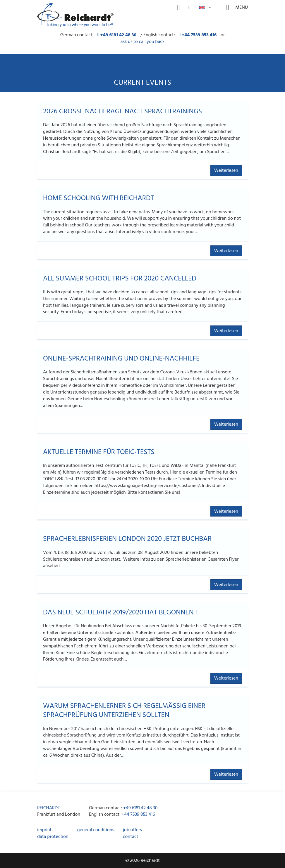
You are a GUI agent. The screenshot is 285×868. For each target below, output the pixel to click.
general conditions (96, 830)
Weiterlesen (226, 170)
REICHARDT (49, 808)
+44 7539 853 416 (138, 814)
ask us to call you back (143, 42)
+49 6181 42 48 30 (140, 808)
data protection (53, 836)
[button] (205, 7)
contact (131, 836)
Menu (241, 7)
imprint (44, 830)
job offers (132, 830)
